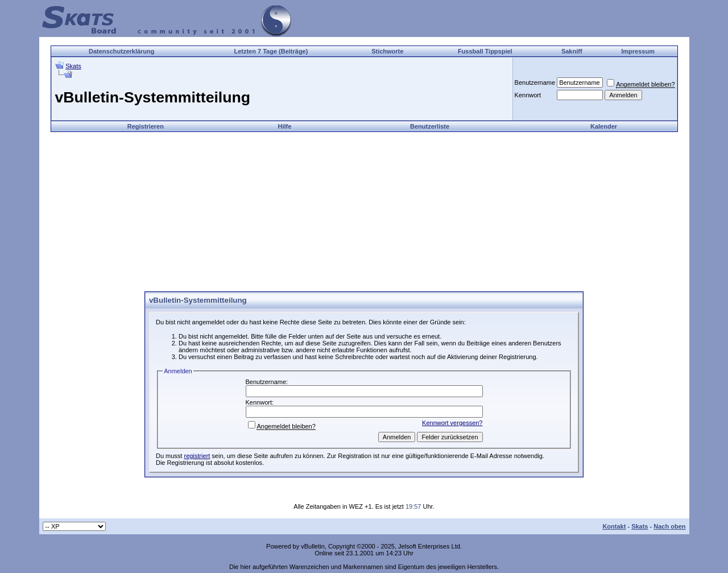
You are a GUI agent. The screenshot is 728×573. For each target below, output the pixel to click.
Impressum (638, 51)
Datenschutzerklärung (122, 51)
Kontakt (614, 526)
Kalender (604, 126)
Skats (73, 66)
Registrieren (146, 126)
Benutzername (535, 83)
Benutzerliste (430, 126)
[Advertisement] (364, 212)
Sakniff (572, 51)
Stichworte (387, 51)
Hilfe (284, 126)
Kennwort (528, 95)
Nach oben (669, 526)
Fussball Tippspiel (485, 51)
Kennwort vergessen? (452, 423)
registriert (197, 456)
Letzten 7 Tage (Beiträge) (271, 51)
